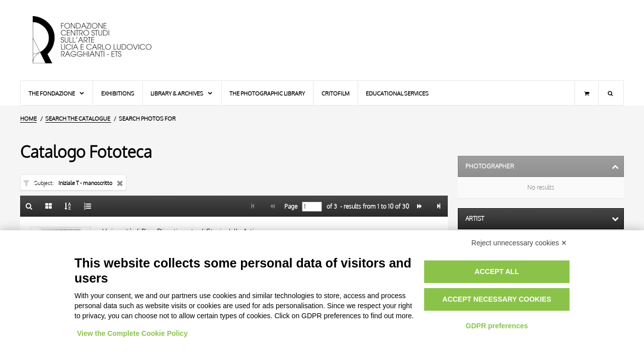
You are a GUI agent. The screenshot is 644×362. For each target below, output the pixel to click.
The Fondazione (57, 93)
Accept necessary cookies (497, 299)
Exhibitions (118, 93)
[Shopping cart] (587, 93)
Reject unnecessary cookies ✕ (519, 243)
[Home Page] (101, 40)
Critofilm (336, 93)
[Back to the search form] (29, 206)
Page (290, 207)
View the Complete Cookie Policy (132, 333)
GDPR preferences (497, 326)
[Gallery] (49, 206)
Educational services (397, 93)
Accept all (497, 271)
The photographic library (267, 93)
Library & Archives (182, 93)
